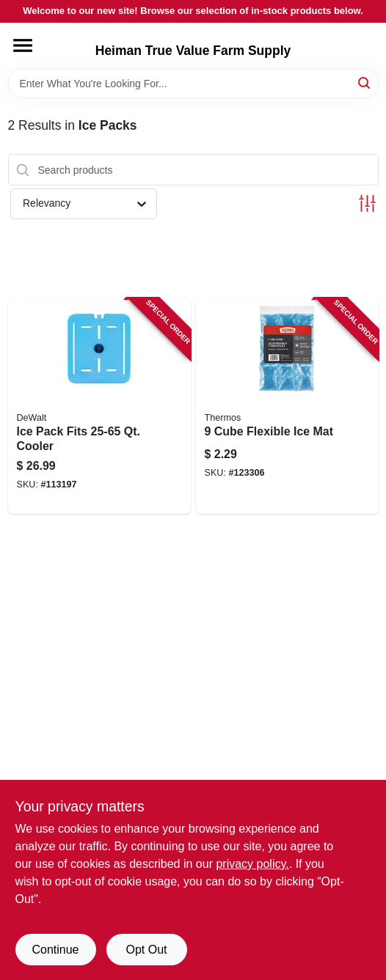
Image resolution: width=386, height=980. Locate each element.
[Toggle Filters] (367, 203)
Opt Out (146, 950)
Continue (55, 950)
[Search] (365, 82)
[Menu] (23, 45)
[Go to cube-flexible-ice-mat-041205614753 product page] (287, 406)
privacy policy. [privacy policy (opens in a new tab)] (252, 864)
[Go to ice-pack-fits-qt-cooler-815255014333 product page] (99, 406)
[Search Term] (193, 84)
